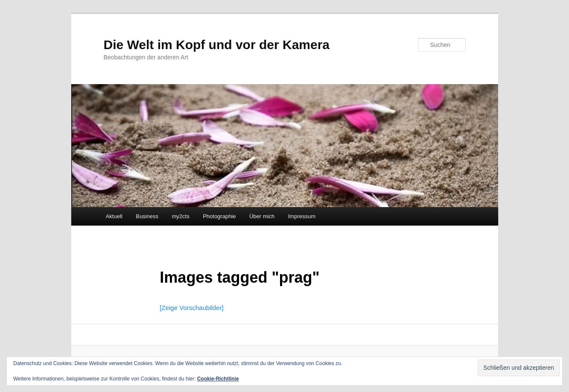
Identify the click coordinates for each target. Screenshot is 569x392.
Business (147, 216)
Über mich (262, 216)
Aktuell (114, 216)
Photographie (219, 216)
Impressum (302, 216)
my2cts (180, 216)
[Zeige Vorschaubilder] (191, 308)
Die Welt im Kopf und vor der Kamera (217, 45)
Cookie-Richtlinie (218, 379)
